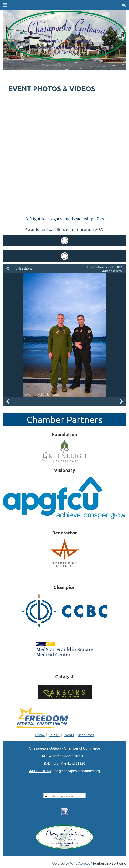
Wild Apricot (80, 863)
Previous (8, 401)
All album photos (8, 268)
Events (69, 735)
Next (121, 401)
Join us (54, 735)
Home (40, 735)
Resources (86, 735)
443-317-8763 (40, 771)
